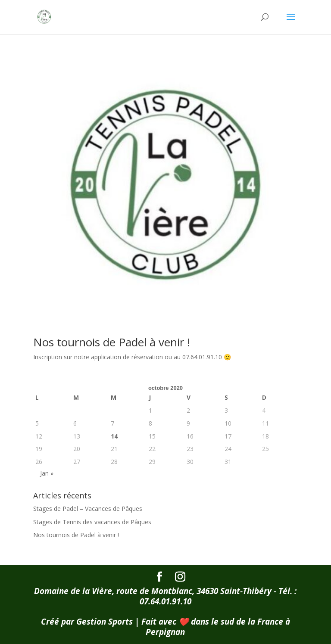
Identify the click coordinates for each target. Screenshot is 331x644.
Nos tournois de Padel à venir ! (112, 342)
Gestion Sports (105, 622)
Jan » (47, 473)
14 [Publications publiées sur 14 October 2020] (114, 436)
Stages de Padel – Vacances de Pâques (88, 509)
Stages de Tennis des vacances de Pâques (92, 522)
